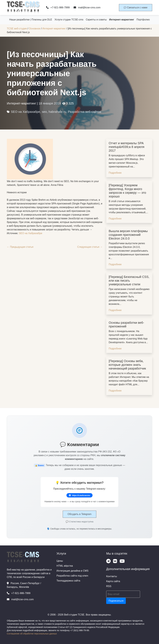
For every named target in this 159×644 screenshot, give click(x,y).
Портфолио (143, 20)
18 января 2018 (50, 103)
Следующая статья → (90, 247)
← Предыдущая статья (20, 247)
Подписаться (116, 601)
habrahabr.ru (57, 112)
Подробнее (115, 173)
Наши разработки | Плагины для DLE (31, 20)
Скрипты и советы (96, 20)
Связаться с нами (136, 8)
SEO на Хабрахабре (25, 112)
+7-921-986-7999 (58, 8)
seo (44, 112)
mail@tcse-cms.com (87, 8)
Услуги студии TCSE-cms (69, 20)
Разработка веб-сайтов (85, 112)
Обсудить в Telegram (79, 514)
